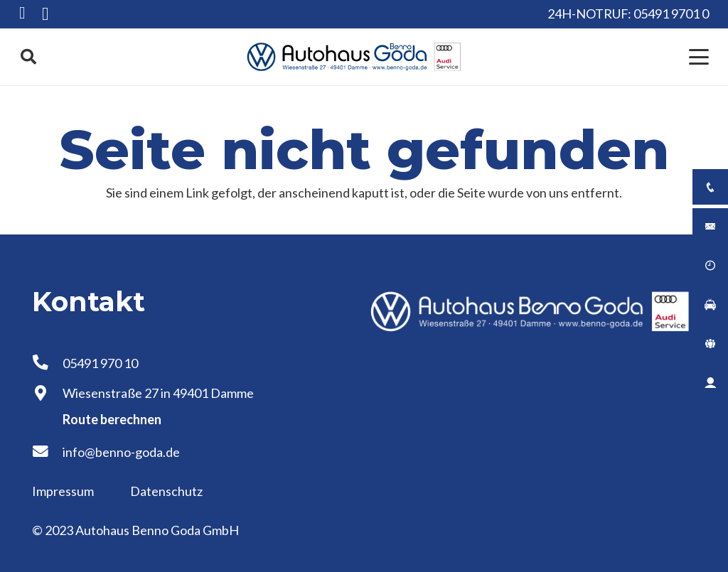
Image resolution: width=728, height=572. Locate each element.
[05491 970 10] (47, 363)
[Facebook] (22, 13)
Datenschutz (166, 491)
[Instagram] (45, 14)
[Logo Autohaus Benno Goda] (354, 57)
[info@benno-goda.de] (47, 452)
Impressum (64, 491)
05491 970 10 (100, 363)
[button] (28, 57)
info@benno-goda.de (121, 452)
